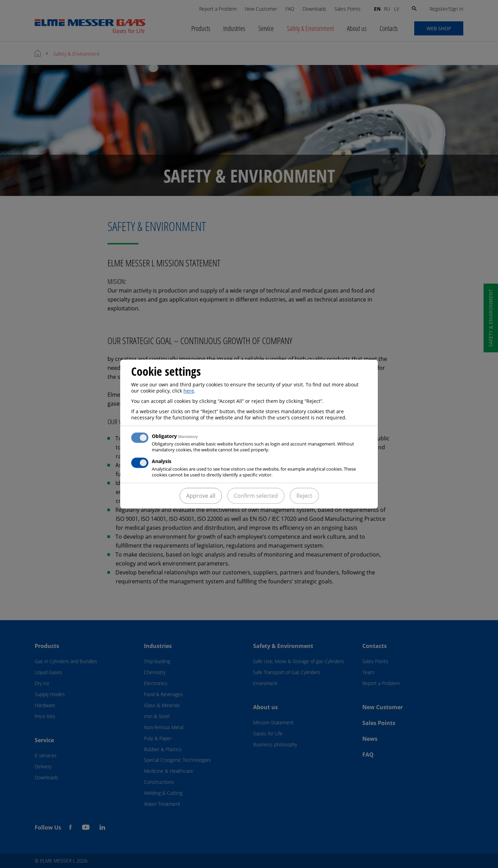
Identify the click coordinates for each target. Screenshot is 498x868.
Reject (304, 496)
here (189, 391)
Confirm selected (256, 496)
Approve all (201, 496)
